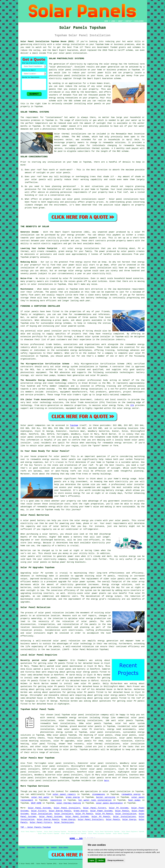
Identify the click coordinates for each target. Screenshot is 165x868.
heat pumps (134, 800)
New (48, 847)
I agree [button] (92, 860)
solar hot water (125, 723)
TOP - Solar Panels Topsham (36, 827)
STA (132, 405)
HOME (106, 21)
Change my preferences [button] (115, 860)
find (29, 763)
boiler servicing (106, 797)
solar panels (94, 104)
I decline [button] (101, 860)
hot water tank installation (95, 800)
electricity (55, 78)
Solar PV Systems (119, 808)
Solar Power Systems (101, 811)
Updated (54, 847)
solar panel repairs (64, 794)
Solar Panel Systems (39, 808)
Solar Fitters (39, 811)
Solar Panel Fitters (95, 808)
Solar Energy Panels (60, 811)
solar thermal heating (69, 803)
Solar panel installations (124, 199)
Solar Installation (41, 814)
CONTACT (129, 21)
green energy (73, 797)
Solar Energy (129, 820)
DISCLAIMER (139, 21)
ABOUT (120, 21)
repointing (56, 800)
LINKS (113, 21)
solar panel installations (105, 732)
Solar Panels (122, 811)
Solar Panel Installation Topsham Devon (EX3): (48, 41)
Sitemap (22, 847)
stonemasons (99, 794)
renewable (129, 145)
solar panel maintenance (109, 803)
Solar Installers (64, 814)
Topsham (74, 425)
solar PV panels (29, 681)
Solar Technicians (64, 822)
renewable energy (131, 794)
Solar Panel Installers (67, 808)
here (106, 781)
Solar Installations (124, 817)
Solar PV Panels (84, 814)
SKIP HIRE (36, 803)
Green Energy (81, 811)
